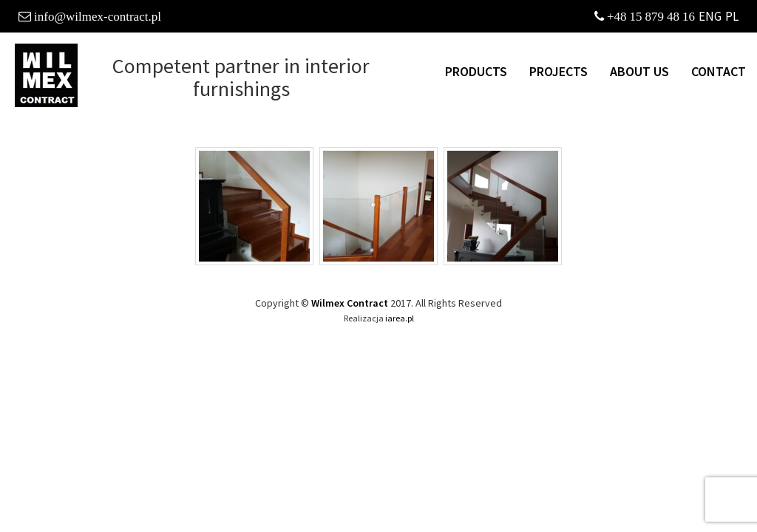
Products (476, 71)
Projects (559, 71)
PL (732, 16)
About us (639, 71)
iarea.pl (400, 318)
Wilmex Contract (350, 303)
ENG (710, 16)
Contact (719, 71)
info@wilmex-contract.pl (98, 16)
